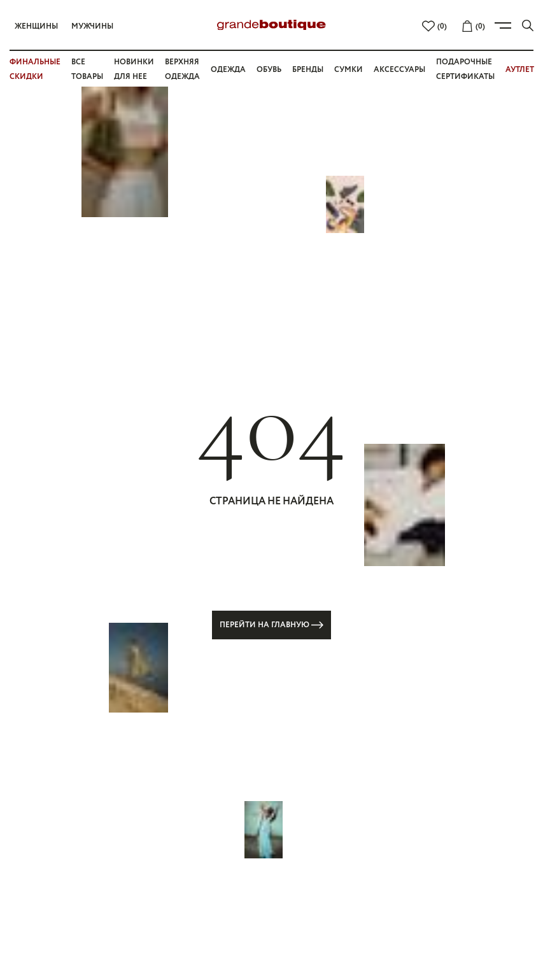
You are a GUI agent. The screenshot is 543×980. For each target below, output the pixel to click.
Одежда (228, 70)
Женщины (36, 26)
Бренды (308, 70)
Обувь (269, 70)
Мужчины (92, 26)
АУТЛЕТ (520, 70)
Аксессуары (399, 70)
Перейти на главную (272, 625)
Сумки (349, 70)
